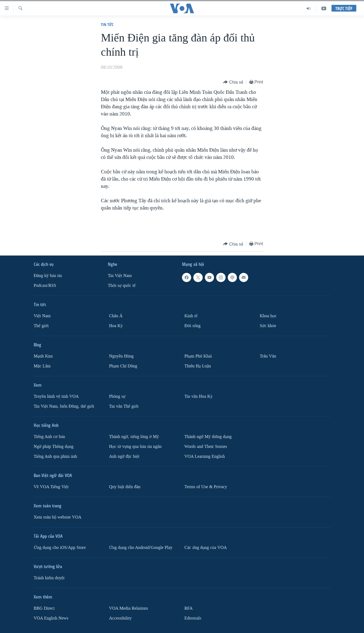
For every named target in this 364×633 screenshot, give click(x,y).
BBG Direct (44, 608)
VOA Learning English (205, 456)
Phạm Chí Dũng (123, 366)
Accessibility (120, 618)
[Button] (233, 82)
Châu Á (116, 316)
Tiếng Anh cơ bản (49, 437)
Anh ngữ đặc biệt (124, 456)
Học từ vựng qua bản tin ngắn (135, 447)
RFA (188, 608)
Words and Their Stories (206, 447)
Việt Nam (42, 316)
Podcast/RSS (45, 286)
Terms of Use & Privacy (206, 487)
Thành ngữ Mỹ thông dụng (208, 437)
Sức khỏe (268, 326)
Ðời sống (192, 326)
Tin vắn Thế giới (124, 406)
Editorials (193, 618)
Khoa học (268, 316)
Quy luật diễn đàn (125, 487)
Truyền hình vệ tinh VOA (56, 396)
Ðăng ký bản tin (48, 276)
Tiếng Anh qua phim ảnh (55, 456)
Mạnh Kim (43, 356)
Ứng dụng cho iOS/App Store (60, 548)
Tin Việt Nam (120, 276)
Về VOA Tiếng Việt (51, 487)
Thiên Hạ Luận (198, 366)
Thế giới (41, 326)
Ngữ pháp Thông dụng (54, 447)
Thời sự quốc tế (122, 286)
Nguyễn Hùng (121, 356)
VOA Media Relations (129, 608)
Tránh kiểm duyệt (49, 578)
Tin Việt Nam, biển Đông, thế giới (64, 406)
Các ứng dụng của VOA (206, 548)
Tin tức (107, 24)
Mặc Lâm (42, 366)
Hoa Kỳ (116, 326)
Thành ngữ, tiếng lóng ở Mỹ (134, 437)
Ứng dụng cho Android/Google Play (141, 548)
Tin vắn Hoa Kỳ (198, 396)
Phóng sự (117, 396)
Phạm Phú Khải (198, 356)
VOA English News (51, 618)
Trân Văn (268, 356)
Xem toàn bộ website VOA (58, 517)
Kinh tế (191, 316)
